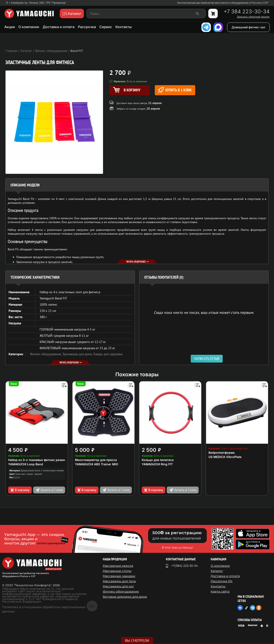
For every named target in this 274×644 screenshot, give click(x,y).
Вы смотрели (137, 641)
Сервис (106, 27)
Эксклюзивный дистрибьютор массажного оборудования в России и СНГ (223, 3)
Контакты (124, 27)
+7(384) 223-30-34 (185, 566)
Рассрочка (87, 27)
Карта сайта (220, 591)
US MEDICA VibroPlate (225, 457)
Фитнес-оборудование (121, 591)
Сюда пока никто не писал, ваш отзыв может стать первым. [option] (204, 312)
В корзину (20, 490)
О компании (29, 27)
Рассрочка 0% (222, 581)
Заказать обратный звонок (253, 17)
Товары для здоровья (108, 354)
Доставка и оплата (59, 27)
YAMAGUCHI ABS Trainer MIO (97, 464)
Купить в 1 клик (175, 90)
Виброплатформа (222, 453)
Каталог (217, 571)
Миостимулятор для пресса (96, 460)
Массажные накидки (119, 576)
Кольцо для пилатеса (158, 460)
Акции (10, 27)
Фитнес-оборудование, (46, 354)
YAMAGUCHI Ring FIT (157, 464)
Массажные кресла (118, 566)
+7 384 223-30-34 (247, 12)
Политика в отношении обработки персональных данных (44, 609)
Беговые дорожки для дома (125, 597)
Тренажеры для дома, (78, 354)
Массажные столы (117, 571)
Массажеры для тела (119, 581)
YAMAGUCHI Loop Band (26, 464)
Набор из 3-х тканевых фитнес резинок (38, 460)
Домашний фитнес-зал (248, 27)
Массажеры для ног (118, 586)
